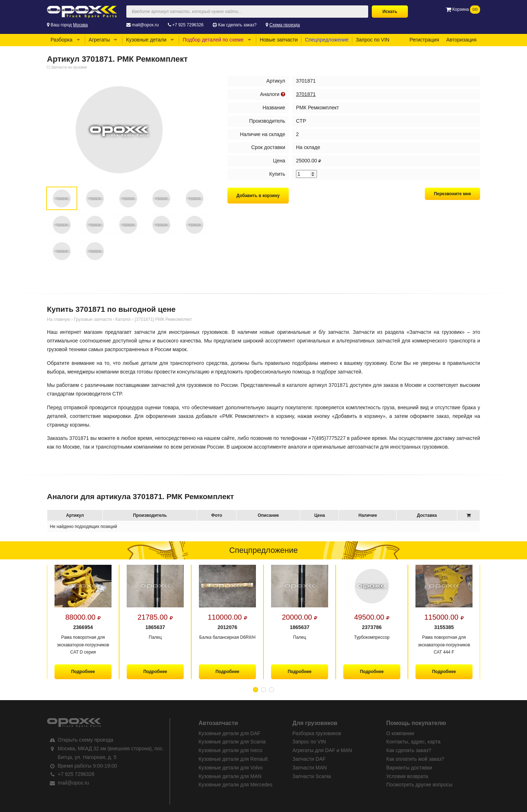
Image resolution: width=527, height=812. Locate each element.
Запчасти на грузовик (69, 67)
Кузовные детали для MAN (230, 776)
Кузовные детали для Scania (232, 742)
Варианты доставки (409, 768)
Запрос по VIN (373, 40)
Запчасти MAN (310, 768)
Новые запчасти (279, 40)
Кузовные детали (146, 40)
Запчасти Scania (312, 776)
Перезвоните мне (452, 194)
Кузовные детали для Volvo (231, 768)
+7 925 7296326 (188, 25)
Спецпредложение (327, 40)
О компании (400, 733)
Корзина (463, 9)
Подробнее (83, 672)
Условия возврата (407, 776)
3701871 (306, 94)
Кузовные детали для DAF (229, 733)
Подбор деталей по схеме (213, 40)
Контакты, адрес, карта (413, 742)
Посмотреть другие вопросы (419, 785)
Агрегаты (99, 40)
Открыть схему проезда (86, 740)
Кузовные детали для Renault (233, 759)
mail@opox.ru (145, 25)
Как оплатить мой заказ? (415, 759)
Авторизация (461, 40)
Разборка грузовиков (317, 733)
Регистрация (424, 40)
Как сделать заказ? (237, 25)
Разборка (62, 40)
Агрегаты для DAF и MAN (322, 750)
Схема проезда (285, 25)
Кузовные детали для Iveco (230, 750)
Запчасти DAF (309, 759)
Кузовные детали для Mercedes (236, 785)
